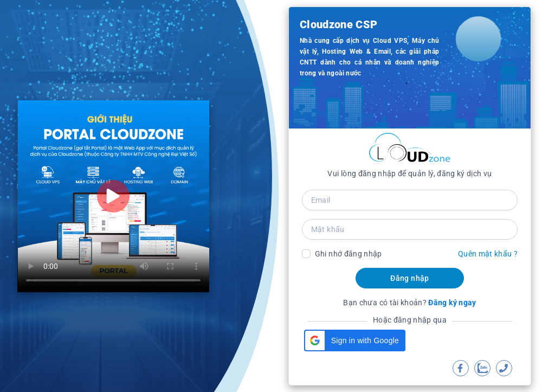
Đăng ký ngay (452, 303)
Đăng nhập (409, 278)
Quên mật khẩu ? (488, 254)
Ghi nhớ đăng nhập (349, 254)
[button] (355, 340)
